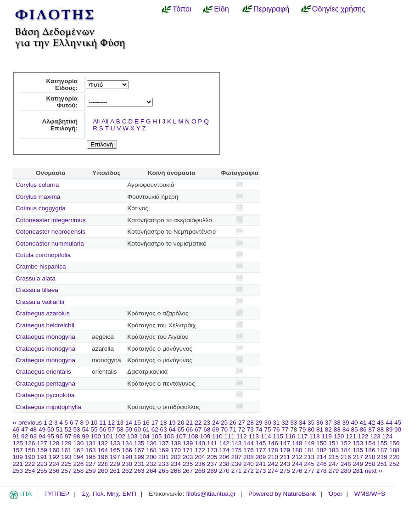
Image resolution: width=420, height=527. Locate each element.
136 (151, 443)
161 (66, 450)
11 (103, 423)
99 (85, 436)
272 (249, 471)
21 (189, 423)
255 (42, 471)
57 (111, 429)
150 (322, 443)
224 (54, 464)
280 (346, 471)
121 (351, 436)
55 (94, 429)
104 (144, 436)
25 (224, 423)
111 (230, 436)
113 (254, 436)
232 (151, 464)
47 (25, 429)
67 (198, 429)
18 (164, 423)
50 (51, 429)
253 (18, 471)
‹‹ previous (27, 423)
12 (111, 423)
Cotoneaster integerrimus (51, 220)
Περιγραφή (271, 9)
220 (395, 457)
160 (54, 450)
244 (297, 464)
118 (315, 436)
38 (337, 423)
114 (266, 436)
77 (285, 429)
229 (115, 464)
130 (79, 443)
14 (129, 423)
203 (188, 457)
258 (79, 471)
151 (333, 443)
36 (320, 423)
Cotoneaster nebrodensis (50, 232)
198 (127, 457)
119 (327, 436)
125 (18, 443)
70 (224, 429)
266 (176, 471)
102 (120, 436)
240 (249, 464)
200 (151, 457)
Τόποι (182, 9)
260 (103, 471)
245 (309, 464)
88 (380, 429)
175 (237, 450)
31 (276, 423)
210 (273, 457)
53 (77, 429)
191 (42, 457)
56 (103, 429)
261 (115, 471)
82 (328, 429)
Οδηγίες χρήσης (339, 9)
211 (285, 457)
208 (249, 457)
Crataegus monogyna (45, 337)
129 (66, 443)
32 (285, 423)
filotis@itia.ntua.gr (211, 494)
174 (224, 450)
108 (193, 436)
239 (237, 464)
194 (79, 457)
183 (333, 450)
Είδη (221, 9)
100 (96, 436)
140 (200, 443)
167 (139, 450)
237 (212, 464)
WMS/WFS (370, 494)
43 (380, 423)
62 (155, 429)
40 (354, 423)
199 (139, 457)
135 (139, 443)
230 (127, 464)
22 (198, 423)
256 (54, 471)
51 (59, 429)
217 (358, 457)
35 (311, 423)
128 (54, 443)
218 (370, 457)
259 (91, 471)
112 (242, 436)
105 (157, 436)
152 (346, 443)
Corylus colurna (37, 185)
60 (137, 429)
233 (164, 464)
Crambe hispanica (41, 266)
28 (250, 423)
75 (267, 429)
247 (333, 464)
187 (382, 450)
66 (189, 429)
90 (398, 429)
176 (249, 450)
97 (68, 436)
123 (375, 436)
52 (68, 429)
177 (261, 450)
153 (358, 443)
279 (333, 471)
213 (309, 457)
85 (355, 429)
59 (129, 429)
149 (309, 443)
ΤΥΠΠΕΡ (57, 494)
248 (346, 464)
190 (30, 457)
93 (33, 436)
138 (176, 443)
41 (363, 423)
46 (16, 429)
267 (188, 471)
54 (85, 429)
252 (395, 464)
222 (30, 464)
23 (207, 423)
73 (250, 429)
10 (94, 423)
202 (176, 457)
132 (103, 443)
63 (164, 429)
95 (51, 436)
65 (181, 429)
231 (139, 464)
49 (42, 429)
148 (297, 443)
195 (91, 457)
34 (302, 423)
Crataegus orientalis (43, 372)
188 (395, 450)
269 (212, 471)
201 (164, 457)
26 (233, 423)
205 (212, 457)
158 (30, 450)
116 (290, 436)
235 (188, 464)
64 (172, 429)
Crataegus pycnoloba (45, 395)
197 (115, 457)
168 (151, 450)
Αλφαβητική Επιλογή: (60, 125)
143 (237, 443)
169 (164, 450)
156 (395, 443)
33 (294, 423)
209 (261, 457)
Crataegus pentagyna (45, 384)
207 (237, 457)
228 (103, 464)
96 (59, 436)
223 (42, 464)
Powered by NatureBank (282, 494)
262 (127, 471)
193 (66, 457)
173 (212, 450)
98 (77, 436)
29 (259, 423)
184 (346, 450)
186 (370, 450)
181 (309, 450)
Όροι (335, 494)
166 (127, 450)
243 (285, 464)
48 (33, 429)
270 (224, 471)
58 (120, 429)
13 (120, 423)
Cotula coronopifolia (43, 255)
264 (151, 471)
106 (169, 436)
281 (358, 471)
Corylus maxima (38, 197)
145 (261, 443)
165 (115, 450)
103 (132, 436)
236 (200, 464)
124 (388, 436)
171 (188, 450)
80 (311, 429)
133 (115, 443)
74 (259, 429)
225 (66, 464)
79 (302, 429)
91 (16, 436)
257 (66, 471)
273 (261, 471)
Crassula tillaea (37, 290)
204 (200, 457)
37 (328, 423)
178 (273, 450)
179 (285, 450)
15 (137, 423)
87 (372, 429)
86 (363, 429)
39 (346, 423)
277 (309, 471)
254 (30, 471)
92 (25, 436)
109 (205, 436)
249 (358, 464)
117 (302, 436)
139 (188, 443)
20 (181, 423)
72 (242, 429)
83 (337, 429)
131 (91, 443)
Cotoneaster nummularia (50, 244)
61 (146, 429)
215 (333, 457)
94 (42, 436)
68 (207, 429)
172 (200, 450)
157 (18, 450)
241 (261, 464)
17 (155, 423)
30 (267, 423)
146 (273, 443)
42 (372, 423)
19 (172, 423)
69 (216, 429)
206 (224, 457)
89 (389, 429)
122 (363, 436)
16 (146, 423)
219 (382, 457)
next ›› (374, 471)
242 (273, 464)
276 (297, 471)
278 (322, 471)
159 (42, 450)
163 (91, 450)
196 (103, 457)
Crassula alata (36, 278)
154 (370, 443)
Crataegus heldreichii (45, 325)
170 (176, 450)
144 (249, 443)
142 (224, 443)
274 (273, 471)
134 (127, 443)
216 (346, 457)
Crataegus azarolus (43, 313)
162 (79, 450)
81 (320, 429)
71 (233, 429)
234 (176, 464)
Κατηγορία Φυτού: (62, 102)
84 (346, 429)
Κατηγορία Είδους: (62, 84)
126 (30, 443)
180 (297, 450)
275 (285, 471)
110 (217, 436)
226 (79, 464)
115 (278, 436)
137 (164, 443)
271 (237, 471)
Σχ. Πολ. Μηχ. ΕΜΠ (109, 494)
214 (322, 457)
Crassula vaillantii (40, 302)
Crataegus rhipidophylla (48, 407)
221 (18, 464)
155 (382, 443)
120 (339, 436)
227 (91, 464)
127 (42, 443)
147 (285, 443)
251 (382, 464)
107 (181, 436)
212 (297, 457)
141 (212, 443)
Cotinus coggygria (41, 208)
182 (322, 450)
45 (398, 423)
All (96, 121)
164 (103, 450)
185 (358, 450)
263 (139, 471)
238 (224, 464)
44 (389, 423)
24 (216, 423)
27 (242, 423)
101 (108, 436)
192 (54, 457)
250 (370, 464)
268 (200, 471)
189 (18, 457)
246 (322, 464)
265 (164, 471)
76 (276, 429)
